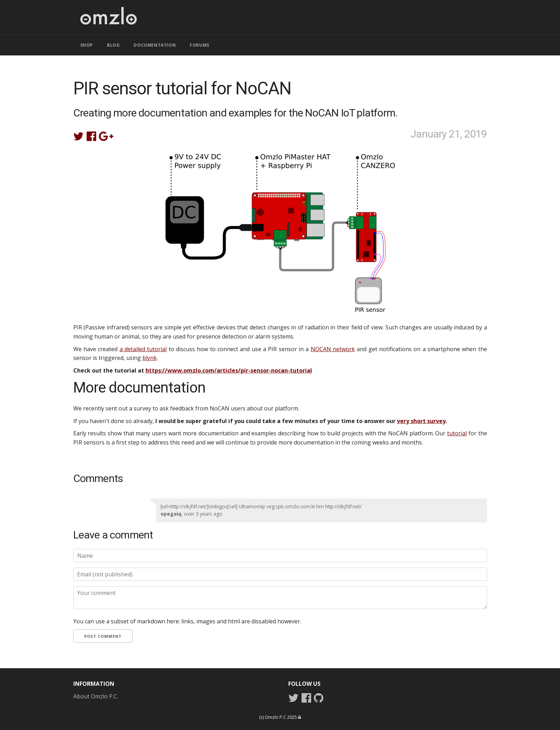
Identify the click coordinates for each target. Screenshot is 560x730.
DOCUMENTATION (155, 45)
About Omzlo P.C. (96, 696)
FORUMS (200, 45)
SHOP (87, 45)
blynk (150, 358)
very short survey (421, 421)
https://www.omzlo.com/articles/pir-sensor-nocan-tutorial (229, 370)
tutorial (457, 433)
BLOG (113, 45)
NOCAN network (333, 349)
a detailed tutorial (143, 349)
